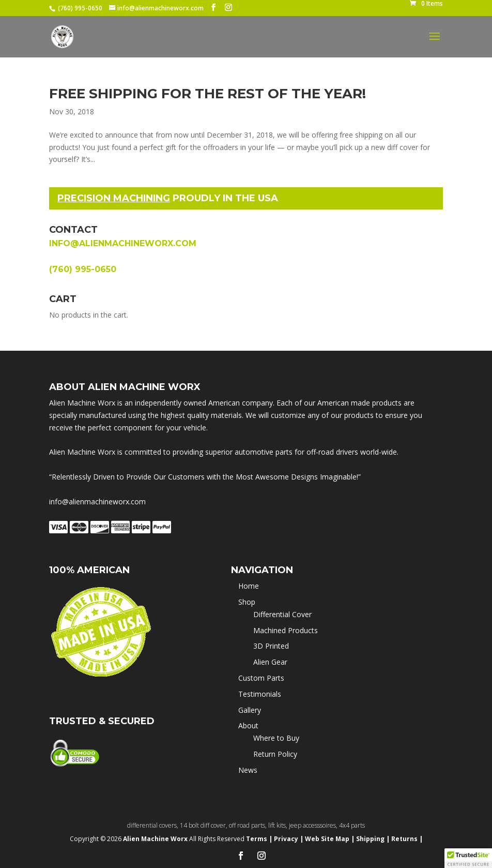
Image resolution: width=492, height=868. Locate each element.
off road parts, (249, 825)
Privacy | (289, 839)
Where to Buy (276, 738)
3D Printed (271, 646)
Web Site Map (327, 839)
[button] (468, 858)
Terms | (259, 839)
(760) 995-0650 (80, 8)
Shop (247, 602)
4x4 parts (352, 825)
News (248, 770)
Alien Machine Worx (156, 839)
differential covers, (153, 825)
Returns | (407, 839)
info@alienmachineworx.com (123, 243)
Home (249, 586)
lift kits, (279, 825)
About (248, 725)
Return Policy (275, 754)
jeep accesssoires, (314, 825)
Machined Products (286, 630)
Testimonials (260, 694)
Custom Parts (261, 678)
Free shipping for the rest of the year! (207, 94)
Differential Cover (282, 614)
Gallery (250, 710)
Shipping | (373, 839)
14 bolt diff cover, (204, 825)
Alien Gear (270, 662)
